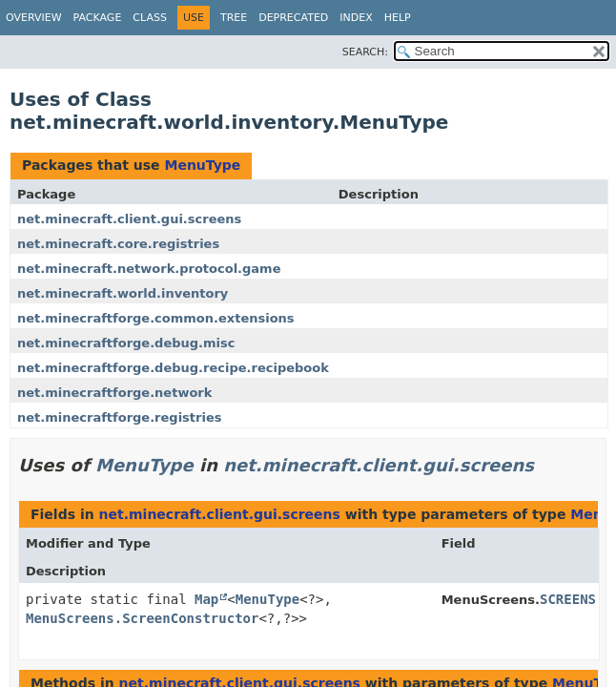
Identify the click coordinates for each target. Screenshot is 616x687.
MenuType (202, 165)
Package (98, 18)
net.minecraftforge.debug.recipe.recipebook (173, 368)
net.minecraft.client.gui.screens (129, 219)
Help (398, 18)
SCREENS (568, 599)
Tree (234, 18)
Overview (34, 18)
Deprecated (293, 18)
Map (206, 599)
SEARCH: (365, 52)
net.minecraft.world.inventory (123, 293)
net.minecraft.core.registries (118, 244)
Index (356, 18)
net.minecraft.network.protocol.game (149, 269)
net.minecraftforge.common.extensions (156, 318)
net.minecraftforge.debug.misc (126, 343)
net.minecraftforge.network (114, 393)
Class (150, 18)
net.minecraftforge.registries (119, 417)
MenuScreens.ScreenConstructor (142, 618)
